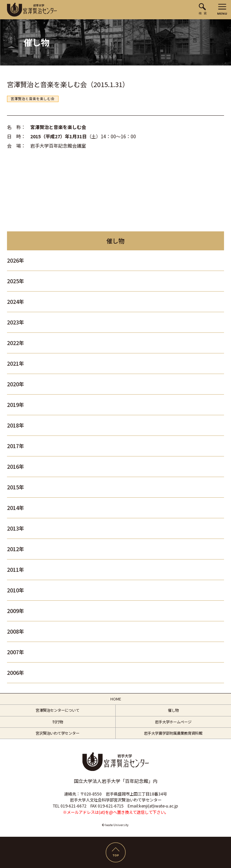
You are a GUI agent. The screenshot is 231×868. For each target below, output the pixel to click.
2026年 (16, 260)
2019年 (16, 405)
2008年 (16, 631)
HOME (116, 699)
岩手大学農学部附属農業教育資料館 (173, 733)
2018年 (16, 425)
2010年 (16, 590)
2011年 (16, 570)
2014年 (16, 508)
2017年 (16, 446)
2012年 (16, 549)
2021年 (16, 364)
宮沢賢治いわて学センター (58, 733)
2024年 (16, 302)
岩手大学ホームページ (173, 722)
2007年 (16, 652)
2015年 (16, 487)
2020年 (16, 384)
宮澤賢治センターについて (58, 710)
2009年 (16, 611)
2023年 (16, 322)
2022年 (16, 343)
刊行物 (58, 722)
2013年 (16, 528)
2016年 (16, 467)
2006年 (16, 673)
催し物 (173, 710)
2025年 (16, 281)
